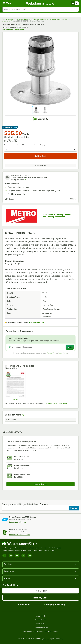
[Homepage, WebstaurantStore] (41, 3)
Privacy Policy (63, 353)
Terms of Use (51, 353)
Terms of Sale (41, 616)
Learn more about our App (19, 535)
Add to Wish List (40, 166)
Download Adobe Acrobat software (56, 403)
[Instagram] (4, 556)
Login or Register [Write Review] (41, 484)
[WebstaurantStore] (33, 544)
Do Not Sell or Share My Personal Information (40, 632)
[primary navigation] (8, 3)
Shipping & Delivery (54, 605)
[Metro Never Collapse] (15, 386)
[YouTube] (11, 556)
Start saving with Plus (18, 522)
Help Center (41, 591)
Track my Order (41, 598)
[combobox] (40, 9)
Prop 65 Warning (36, 322)
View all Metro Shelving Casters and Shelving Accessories (57, 216)
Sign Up (74, 508)
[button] (36, 110)
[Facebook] (17, 556)
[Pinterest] (30, 556)
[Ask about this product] (40, 347)
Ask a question (20, 30)
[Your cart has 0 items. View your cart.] (75, 3)
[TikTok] (23, 556)
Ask (70, 347)
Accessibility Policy (40, 628)
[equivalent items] (23, 415)
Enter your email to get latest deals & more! (25, 504)
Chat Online (23, 605)
